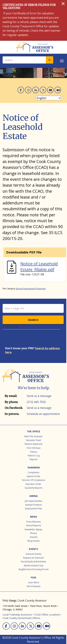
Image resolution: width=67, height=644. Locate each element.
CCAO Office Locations (47, 615)
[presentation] (31, 340)
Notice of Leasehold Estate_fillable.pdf (39, 266)
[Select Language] (48, 98)
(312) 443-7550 (36, 402)
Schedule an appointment (43, 414)
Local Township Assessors (17, 615)
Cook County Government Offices (21, 618)
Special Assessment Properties (31, 289)
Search (33, 320)
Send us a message (39, 396)
